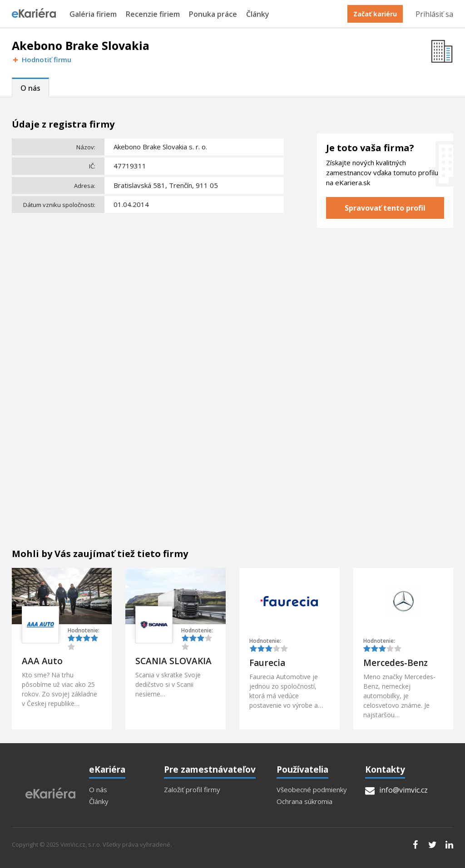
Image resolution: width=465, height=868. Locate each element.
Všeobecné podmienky (312, 790)
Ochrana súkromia (304, 801)
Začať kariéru (375, 14)
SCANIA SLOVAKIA (173, 661)
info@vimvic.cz (396, 790)
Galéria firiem (93, 14)
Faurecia (267, 663)
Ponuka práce (213, 14)
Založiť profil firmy (192, 790)
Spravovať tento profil (385, 208)
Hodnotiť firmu (42, 60)
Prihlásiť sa (434, 14)
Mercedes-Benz (396, 663)
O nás (30, 88)
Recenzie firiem (153, 14)
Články (258, 14)
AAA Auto (42, 661)
